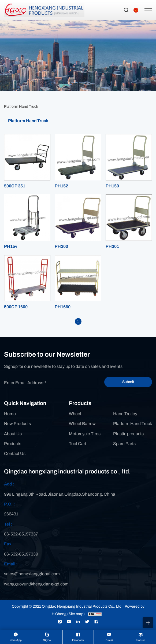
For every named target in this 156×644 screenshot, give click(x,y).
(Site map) (76, 614)
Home (10, 414)
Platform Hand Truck (21, 107)
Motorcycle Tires (85, 434)
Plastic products (128, 434)
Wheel (75, 414)
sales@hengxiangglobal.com (32, 574)
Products (13, 444)
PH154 (11, 246)
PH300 (61, 246)
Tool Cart (78, 444)
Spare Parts (124, 444)
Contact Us (15, 454)
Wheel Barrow (82, 424)
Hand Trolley (125, 414)
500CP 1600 (16, 307)
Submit (128, 382)
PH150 (112, 186)
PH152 (61, 186)
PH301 (112, 246)
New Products (17, 424)
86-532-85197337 (21, 534)
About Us (13, 434)
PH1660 (63, 307)
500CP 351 (15, 186)
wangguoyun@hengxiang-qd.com (36, 584)
